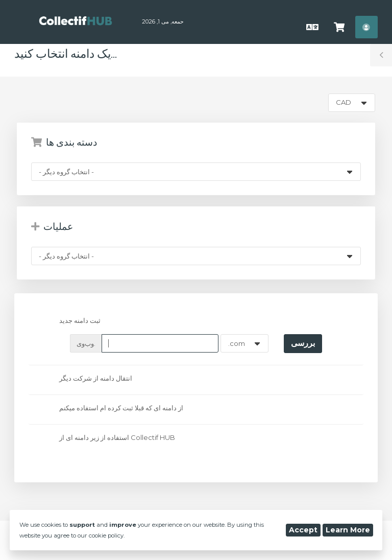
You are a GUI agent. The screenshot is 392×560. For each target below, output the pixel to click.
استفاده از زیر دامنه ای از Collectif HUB (109, 438)
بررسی (303, 343)
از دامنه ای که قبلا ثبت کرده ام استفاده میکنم (113, 409)
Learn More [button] (348, 530)
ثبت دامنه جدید (71, 321)
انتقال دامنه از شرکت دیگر (87, 379)
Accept (303, 530)
